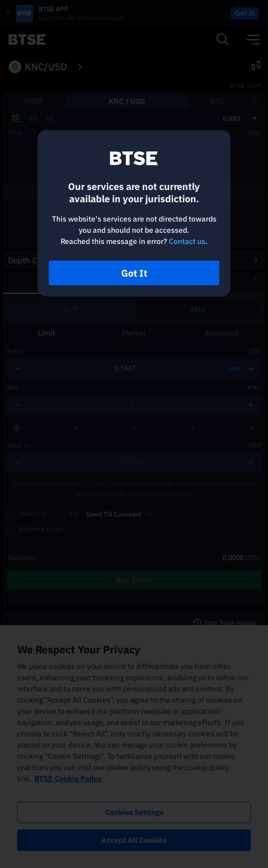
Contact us (187, 241)
